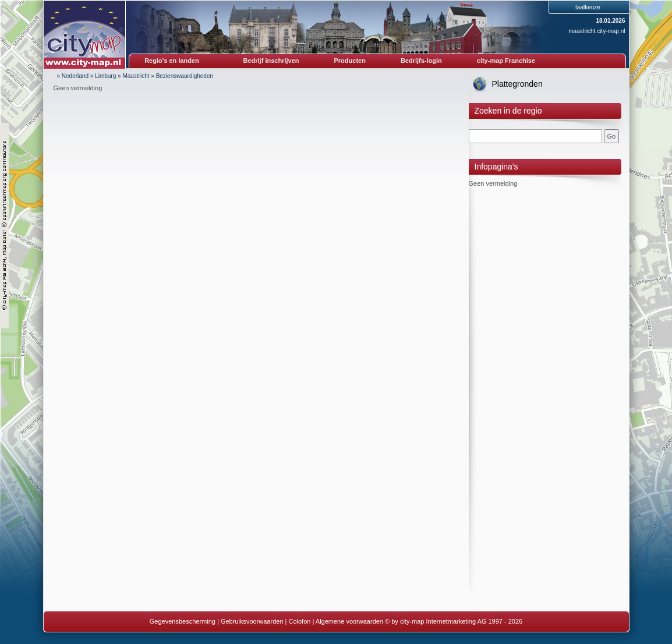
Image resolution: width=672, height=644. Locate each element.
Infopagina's (496, 167)
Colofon (300, 621)
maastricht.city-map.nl (597, 31)
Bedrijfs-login (421, 61)
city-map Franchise (506, 61)
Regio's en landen (172, 61)
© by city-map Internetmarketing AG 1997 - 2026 (454, 621)
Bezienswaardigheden (185, 76)
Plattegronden (517, 84)
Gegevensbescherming (183, 621)
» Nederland (73, 76)
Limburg (105, 76)
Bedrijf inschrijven (271, 61)
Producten (349, 61)
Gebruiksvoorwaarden (252, 621)
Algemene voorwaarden (349, 621)
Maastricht (136, 76)
